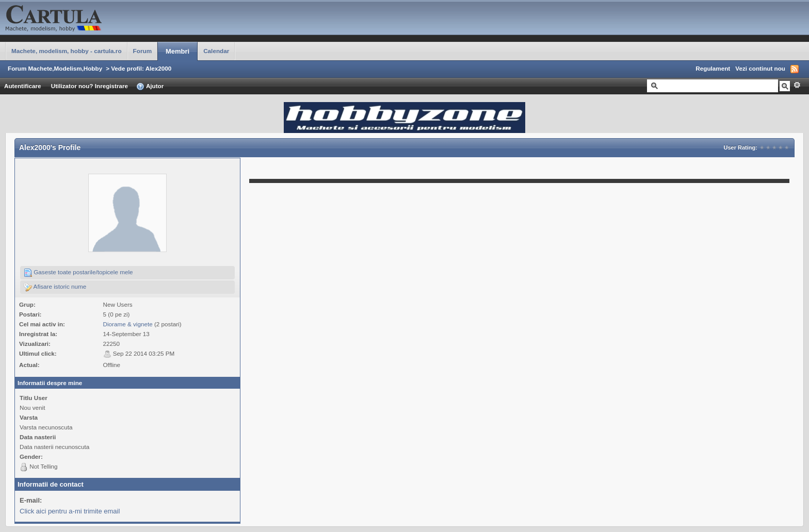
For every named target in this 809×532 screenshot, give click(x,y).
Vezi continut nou (760, 68)
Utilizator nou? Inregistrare (90, 86)
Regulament (713, 68)
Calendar (216, 51)
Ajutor (150, 87)
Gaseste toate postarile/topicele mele (78, 273)
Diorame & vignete (128, 324)
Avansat (797, 85)
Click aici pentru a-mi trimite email (70, 511)
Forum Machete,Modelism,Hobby (55, 68)
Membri (177, 51)
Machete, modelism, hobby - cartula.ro (67, 51)
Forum (142, 51)
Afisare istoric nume (55, 287)
